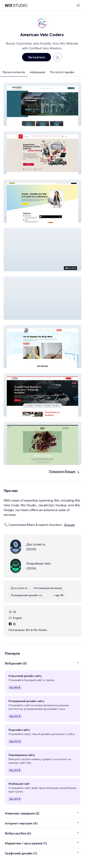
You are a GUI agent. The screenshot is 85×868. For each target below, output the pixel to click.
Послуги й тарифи (62, 72)
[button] (42, 104)
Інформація (37, 72)
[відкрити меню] (78, 5)
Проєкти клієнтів (14, 72)
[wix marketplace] (16, 5)
